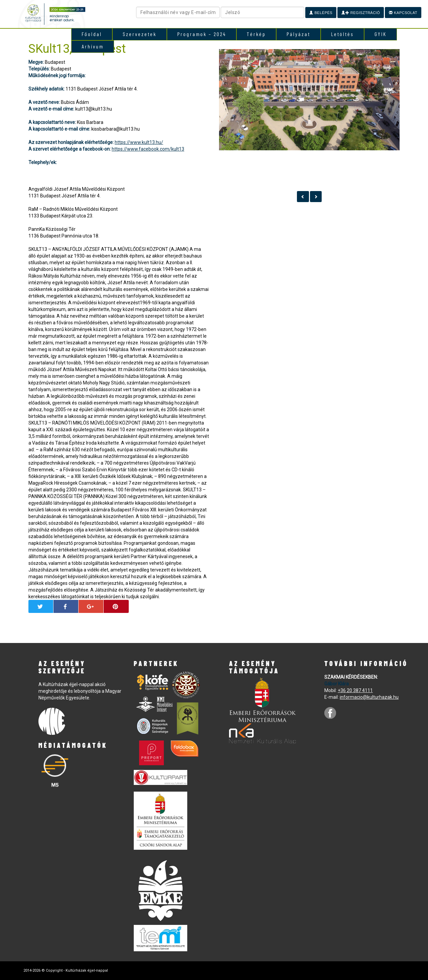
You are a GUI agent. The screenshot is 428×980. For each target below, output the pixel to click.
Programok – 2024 (202, 34)
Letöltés (342, 34)
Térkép (256, 34)
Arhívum (93, 46)
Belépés (321, 13)
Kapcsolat (403, 13)
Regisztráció (361, 13)
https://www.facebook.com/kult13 (148, 149)
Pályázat (298, 34)
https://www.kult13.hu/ (139, 142)
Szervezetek (140, 34)
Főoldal (92, 34)
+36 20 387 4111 (355, 690)
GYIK (381, 34)
